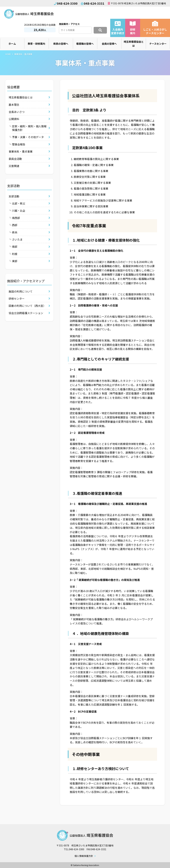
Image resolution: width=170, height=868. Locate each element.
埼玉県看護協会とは (21, 97)
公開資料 (14, 119)
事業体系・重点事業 (21, 151)
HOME (8, 54)
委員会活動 (15, 159)
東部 (15, 261)
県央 (15, 232)
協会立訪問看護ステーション (26, 313)
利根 (15, 254)
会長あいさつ (17, 112)
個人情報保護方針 (84, 856)
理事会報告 (19, 144)
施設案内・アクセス (69, 24)
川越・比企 (19, 211)
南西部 (16, 218)
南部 (15, 247)
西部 (15, 225)
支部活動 (14, 196)
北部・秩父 (19, 203)
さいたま (17, 239)
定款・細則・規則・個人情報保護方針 (29, 128)
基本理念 (14, 105)
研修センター (17, 299)
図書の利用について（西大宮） (27, 306)
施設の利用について (21, 291)
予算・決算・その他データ (28, 137)
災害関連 (14, 166)
